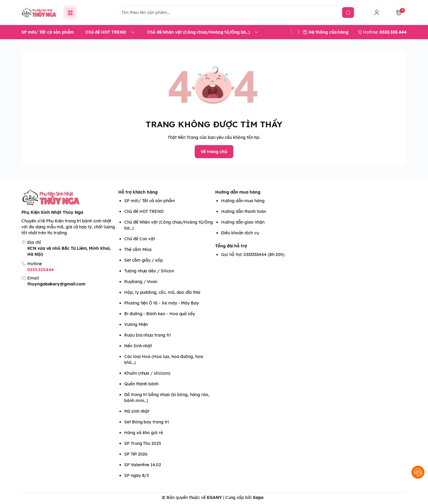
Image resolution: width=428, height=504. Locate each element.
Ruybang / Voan (141, 282)
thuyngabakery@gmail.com (56, 284)
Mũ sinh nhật (137, 411)
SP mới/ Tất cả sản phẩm (150, 201)
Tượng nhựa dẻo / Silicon (149, 271)
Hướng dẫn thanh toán (244, 211)
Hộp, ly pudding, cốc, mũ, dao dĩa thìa (162, 292)
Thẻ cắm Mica (138, 249)
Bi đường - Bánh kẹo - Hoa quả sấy (160, 314)
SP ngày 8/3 (136, 475)
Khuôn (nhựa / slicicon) (147, 373)
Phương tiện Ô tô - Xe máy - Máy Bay (162, 303)
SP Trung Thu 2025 (143, 443)
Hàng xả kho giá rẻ (144, 433)
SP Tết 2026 (136, 454)
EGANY (214, 497)
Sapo (258, 497)
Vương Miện (136, 324)
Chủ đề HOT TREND (144, 211)
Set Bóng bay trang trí (147, 422)
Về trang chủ (214, 152)
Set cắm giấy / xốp (144, 260)
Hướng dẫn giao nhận (243, 222)
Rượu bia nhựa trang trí (147, 335)
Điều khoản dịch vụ (240, 233)
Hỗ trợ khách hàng (138, 192)
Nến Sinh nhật (138, 346)
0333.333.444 (41, 270)
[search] (348, 12)
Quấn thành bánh (141, 384)
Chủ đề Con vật (140, 239)
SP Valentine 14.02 (143, 465)
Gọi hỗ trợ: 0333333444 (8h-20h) (253, 255)
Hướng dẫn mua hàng (238, 192)
